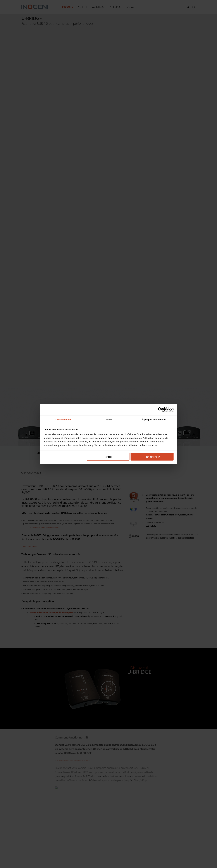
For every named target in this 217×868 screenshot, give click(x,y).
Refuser (108, 457)
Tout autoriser (152, 457)
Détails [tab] (108, 419)
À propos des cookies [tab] (154, 419)
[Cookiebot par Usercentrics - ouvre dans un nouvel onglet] (160, 410)
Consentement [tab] (63, 419)
